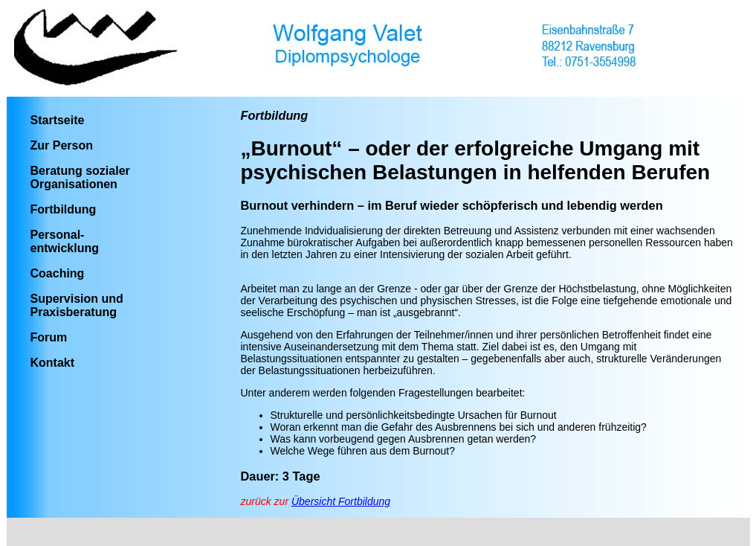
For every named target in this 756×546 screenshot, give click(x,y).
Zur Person (62, 145)
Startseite (58, 120)
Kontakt (53, 363)
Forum (49, 337)
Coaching (58, 273)
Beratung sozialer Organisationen (80, 177)
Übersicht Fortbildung (341, 501)
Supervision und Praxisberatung (77, 305)
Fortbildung (64, 209)
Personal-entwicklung (65, 241)
